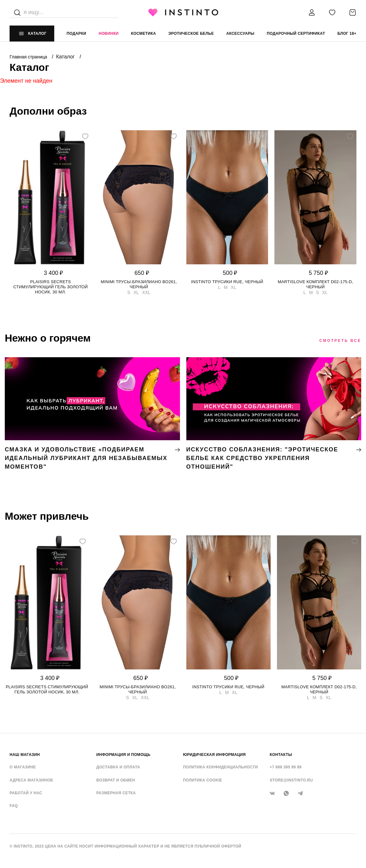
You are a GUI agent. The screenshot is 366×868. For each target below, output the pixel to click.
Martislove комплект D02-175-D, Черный (316, 284)
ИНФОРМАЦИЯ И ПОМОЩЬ (123, 755)
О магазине (23, 767)
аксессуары (240, 34)
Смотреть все (340, 341)
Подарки (77, 34)
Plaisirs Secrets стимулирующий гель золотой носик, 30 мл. (51, 287)
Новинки (108, 34)
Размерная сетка (116, 793)
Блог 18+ (347, 34)
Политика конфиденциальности (221, 767)
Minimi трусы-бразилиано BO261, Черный (139, 284)
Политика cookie (203, 780)
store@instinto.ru (291, 780)
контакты (281, 755)
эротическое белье (191, 34)
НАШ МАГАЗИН (25, 755)
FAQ (14, 806)
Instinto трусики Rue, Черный (227, 282)
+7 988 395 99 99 (286, 767)
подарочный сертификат (296, 34)
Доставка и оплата (118, 767)
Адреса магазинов (31, 780)
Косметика (143, 34)
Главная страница (29, 57)
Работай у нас (26, 793)
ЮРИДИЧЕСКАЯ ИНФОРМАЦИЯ (215, 755)
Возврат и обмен (116, 780)
